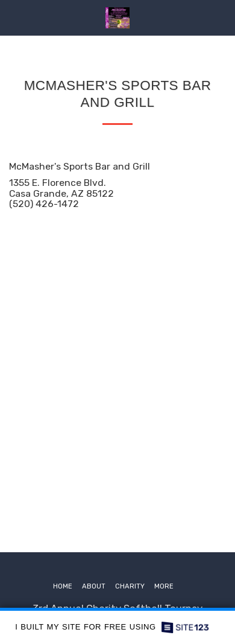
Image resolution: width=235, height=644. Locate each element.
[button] (13, 18)
